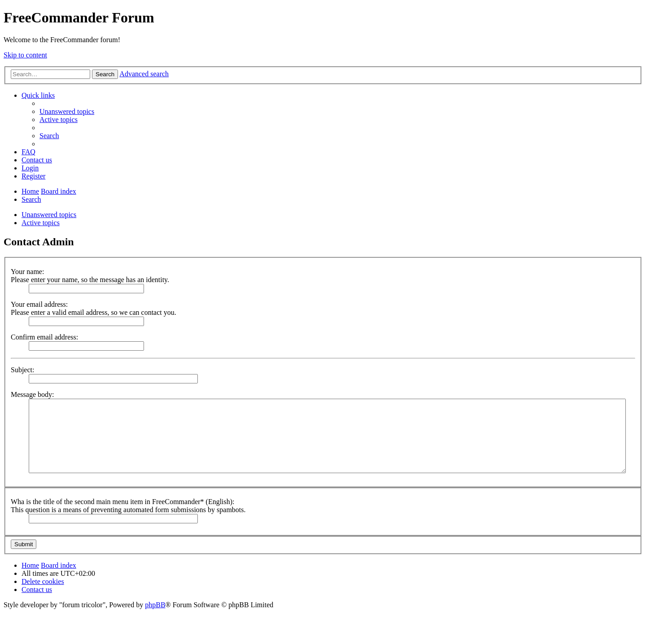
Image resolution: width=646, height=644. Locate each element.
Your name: (27, 272)
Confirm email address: (44, 337)
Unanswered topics (49, 215)
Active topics (41, 223)
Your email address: (39, 304)
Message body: (32, 394)
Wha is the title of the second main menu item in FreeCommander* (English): (123, 502)
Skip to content (25, 55)
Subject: (22, 370)
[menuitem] (67, 111)
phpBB (155, 605)
